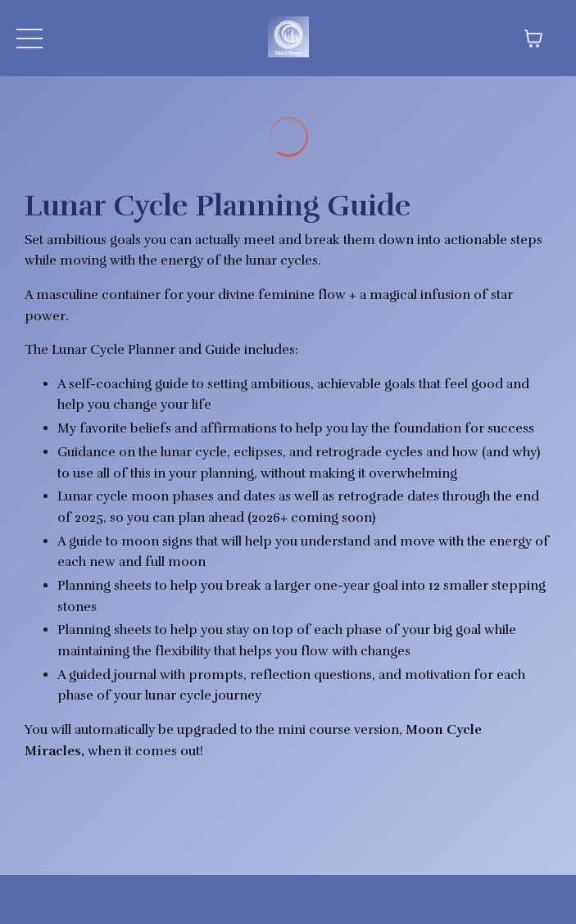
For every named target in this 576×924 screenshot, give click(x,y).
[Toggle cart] (533, 38)
